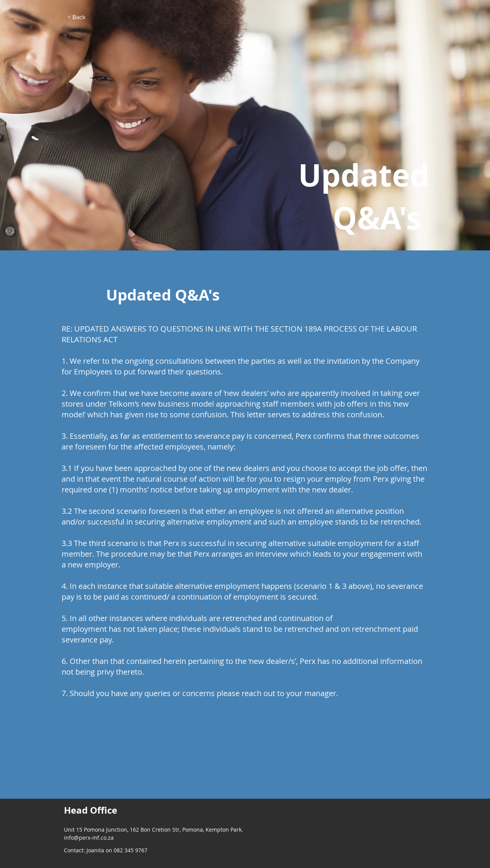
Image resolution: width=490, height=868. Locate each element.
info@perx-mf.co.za (89, 838)
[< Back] (76, 17)
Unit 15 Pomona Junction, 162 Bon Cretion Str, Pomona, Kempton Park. (154, 830)
